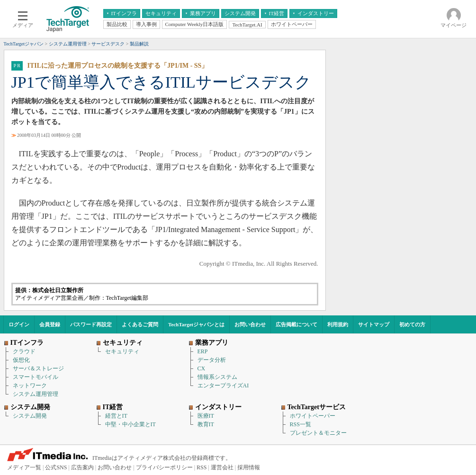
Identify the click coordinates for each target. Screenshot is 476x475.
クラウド (24, 351)
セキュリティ (122, 351)
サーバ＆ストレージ (38, 368)
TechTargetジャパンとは (196, 324)
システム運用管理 (36, 394)
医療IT (206, 416)
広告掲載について (296, 324)
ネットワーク (30, 385)
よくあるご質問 (140, 324)
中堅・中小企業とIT (130, 424)
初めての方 (412, 324)
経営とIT (116, 416)
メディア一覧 (24, 467)
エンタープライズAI (223, 385)
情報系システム (217, 377)
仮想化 (21, 360)
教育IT (206, 424)
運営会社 (222, 467)
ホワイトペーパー (313, 416)
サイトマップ (374, 324)
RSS (202, 467)
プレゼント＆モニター (318, 433)
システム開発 (30, 416)
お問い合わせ (250, 324)
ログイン (19, 324)
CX (202, 368)
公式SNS (56, 467)
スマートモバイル (36, 377)
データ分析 (212, 360)
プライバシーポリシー (164, 467)
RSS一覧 (301, 424)
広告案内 (82, 467)
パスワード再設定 (91, 324)
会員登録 (50, 324)
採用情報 (249, 467)
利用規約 (338, 324)
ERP (203, 351)
